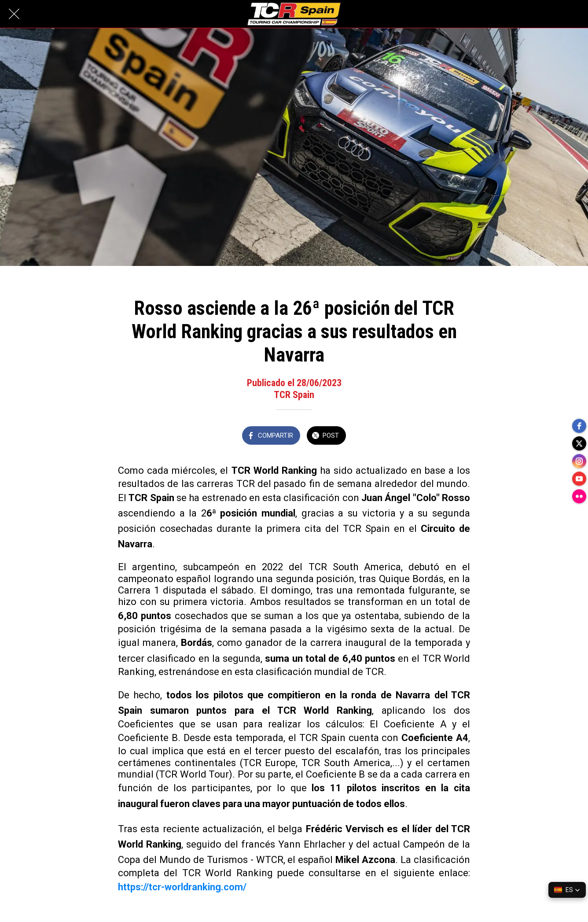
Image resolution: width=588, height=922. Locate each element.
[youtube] (579, 479)
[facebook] (579, 426)
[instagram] (579, 461)
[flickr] (579, 496)
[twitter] (579, 443)
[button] (567, 890)
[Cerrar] (14, 14)
